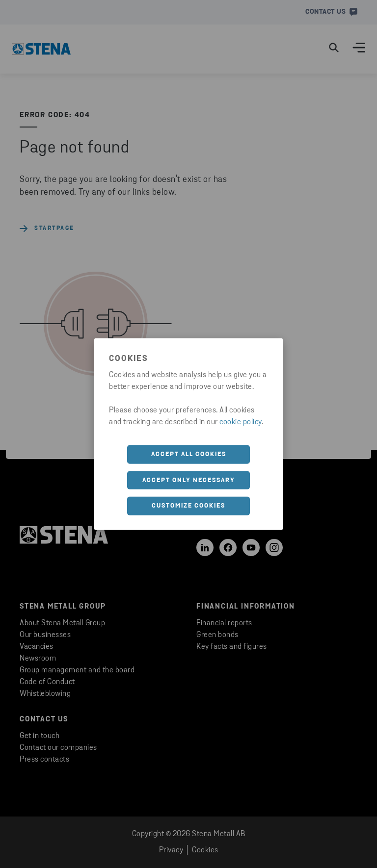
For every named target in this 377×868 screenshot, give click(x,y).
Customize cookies (188, 506)
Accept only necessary (189, 480)
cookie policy (241, 422)
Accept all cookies (189, 454)
